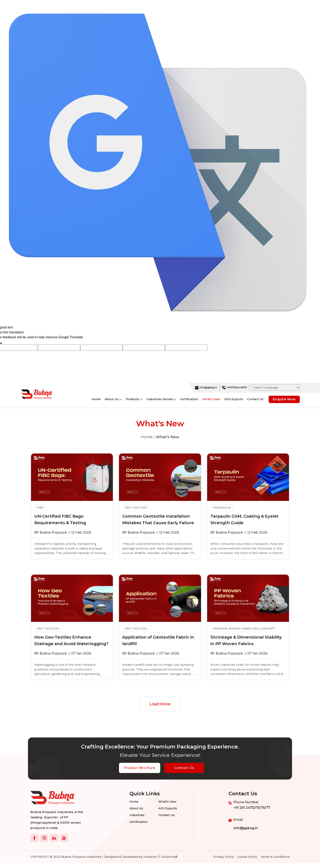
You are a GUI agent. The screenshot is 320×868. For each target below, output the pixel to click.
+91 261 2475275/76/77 (252, 808)
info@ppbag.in (206, 388)
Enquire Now (284, 399)
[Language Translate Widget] (276, 388)
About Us (136, 809)
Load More (160, 704)
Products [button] (134, 399)
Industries (137, 815)
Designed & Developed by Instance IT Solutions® (141, 857)
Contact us (167, 815)
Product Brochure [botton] (140, 768)
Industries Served (161, 399)
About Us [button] (113, 399)
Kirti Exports (234, 399)
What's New (211, 399)
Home (96, 399)
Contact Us (255, 399)
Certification (189, 399)
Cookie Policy (247, 857)
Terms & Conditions (275, 857)
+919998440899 (234, 388)
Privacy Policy (224, 857)
